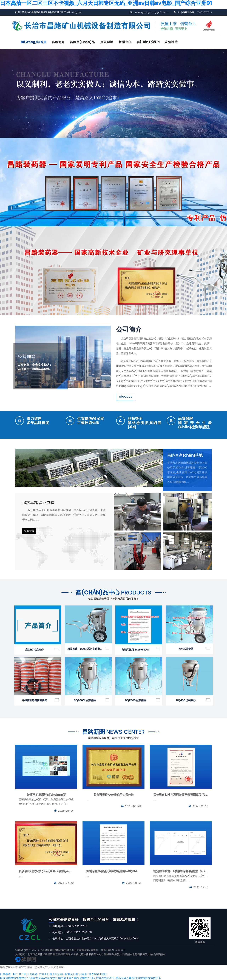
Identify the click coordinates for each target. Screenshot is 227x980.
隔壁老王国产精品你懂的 (73, 978)
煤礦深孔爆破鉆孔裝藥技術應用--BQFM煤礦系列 (113, 871)
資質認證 (107, 42)
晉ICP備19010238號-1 (113, 950)
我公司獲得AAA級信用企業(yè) (114, 795)
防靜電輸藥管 (140, 954)
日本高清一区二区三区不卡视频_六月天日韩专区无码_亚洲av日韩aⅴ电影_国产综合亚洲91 (54, 974)
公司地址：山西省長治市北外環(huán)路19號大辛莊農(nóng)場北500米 (95, 938)
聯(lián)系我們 (149, 42)
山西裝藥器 (126, 954)
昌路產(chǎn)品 (83, 42)
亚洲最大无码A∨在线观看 (42, 978)
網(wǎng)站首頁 (34, 42)
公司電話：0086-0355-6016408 (72, 932)
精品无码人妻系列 (126, 978)
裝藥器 (116, 954)
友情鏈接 (172, 42)
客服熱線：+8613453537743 (70, 926)
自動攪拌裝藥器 (157, 954)
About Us (126, 396)
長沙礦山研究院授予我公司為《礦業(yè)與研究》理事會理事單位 (46, 871)
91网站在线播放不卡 (149, 978)
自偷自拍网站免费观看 (13, 978)
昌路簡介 (59, 42)
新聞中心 (126, 42)
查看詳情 (29, 531)
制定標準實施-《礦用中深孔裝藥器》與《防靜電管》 (181, 871)
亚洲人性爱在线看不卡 (101, 978)
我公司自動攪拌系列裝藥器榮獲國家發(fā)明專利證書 (181, 795)
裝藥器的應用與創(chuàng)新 (46, 795)
